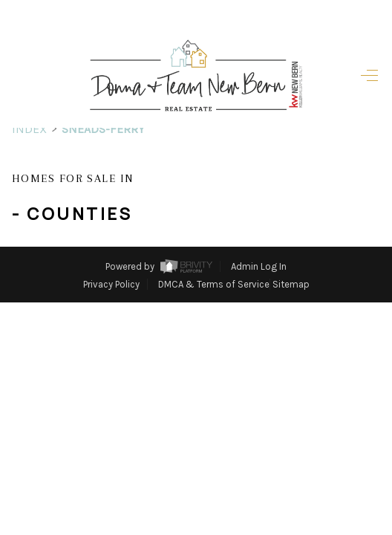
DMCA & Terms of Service (214, 284)
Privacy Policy (111, 284)
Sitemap (291, 284)
